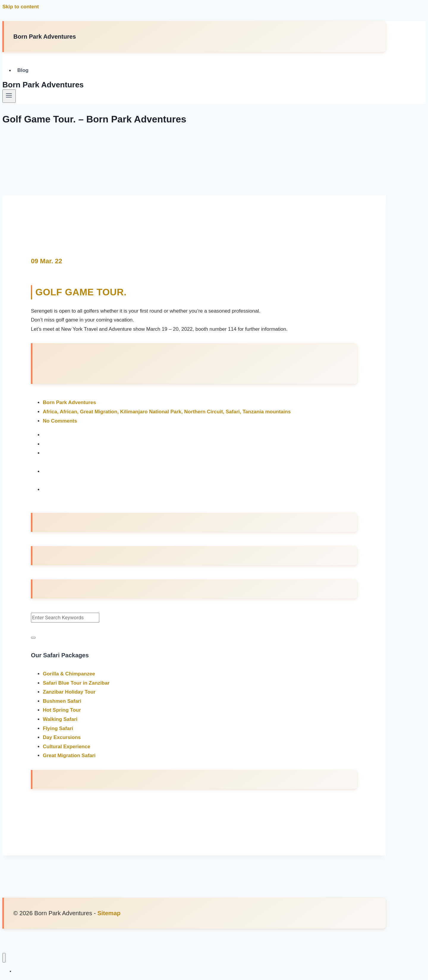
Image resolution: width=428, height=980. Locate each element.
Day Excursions (62, 737)
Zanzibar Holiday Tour (69, 692)
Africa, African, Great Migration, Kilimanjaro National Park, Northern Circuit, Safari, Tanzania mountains (167, 411)
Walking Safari (60, 719)
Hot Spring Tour (62, 710)
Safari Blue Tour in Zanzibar (76, 683)
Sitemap (109, 913)
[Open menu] (9, 96)
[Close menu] (4, 958)
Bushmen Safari (62, 701)
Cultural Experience (67, 746)
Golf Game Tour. (81, 292)
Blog (23, 71)
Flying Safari (58, 728)
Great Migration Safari (69, 756)
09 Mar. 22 (47, 261)
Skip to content (21, 7)
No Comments (60, 421)
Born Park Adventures (69, 402)
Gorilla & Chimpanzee (69, 673)
